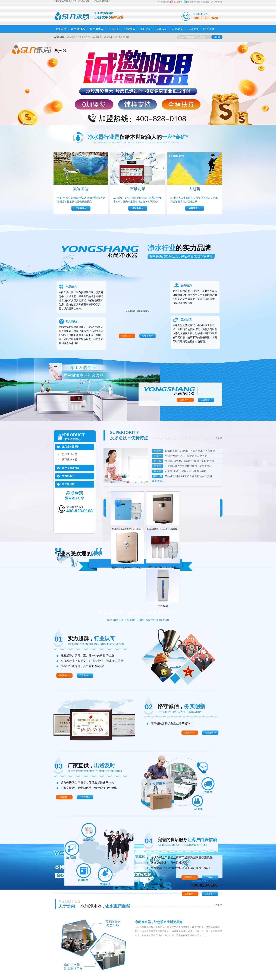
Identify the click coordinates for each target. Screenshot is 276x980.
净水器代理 (85, 37)
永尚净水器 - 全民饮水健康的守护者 (138, 613)
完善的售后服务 (187, 840)
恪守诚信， (181, 706)
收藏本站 (165, 2)
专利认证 (161, 29)
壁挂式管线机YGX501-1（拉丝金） (163, 529)
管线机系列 (68, 476)
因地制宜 (186, 320)
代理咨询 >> (85, 675)
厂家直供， (91, 765)
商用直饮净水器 (71, 468)
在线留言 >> (206, 400)
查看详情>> (158, 481)
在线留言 (205, 2)
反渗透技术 (129, 438)
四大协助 (71, 321)
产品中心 (114, 29)
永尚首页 (61, 29)
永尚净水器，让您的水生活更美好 (159, 922)
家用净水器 (78, 29)
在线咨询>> (186, 400)
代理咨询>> (81, 208)
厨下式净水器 (70, 460)
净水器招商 (124, 37)
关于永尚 (67, 906)
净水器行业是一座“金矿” (138, 137)
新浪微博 (178, 2)
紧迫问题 (81, 189)
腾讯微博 (192, 2)
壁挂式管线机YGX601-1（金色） (127, 568)
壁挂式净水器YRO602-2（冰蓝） (127, 529)
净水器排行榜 (110, 37)
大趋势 (195, 189)
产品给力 (71, 287)
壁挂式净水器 (70, 454)
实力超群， (91, 638)
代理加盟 (130, 29)
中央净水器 (68, 484)
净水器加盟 (97, 37)
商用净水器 (97, 29)
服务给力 (186, 285)
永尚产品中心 (73, 439)
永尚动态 (177, 29)
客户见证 (146, 29)
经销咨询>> (148, 336)
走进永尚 (193, 29)
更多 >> (219, 438)
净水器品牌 (72, 37)
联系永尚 (209, 29)
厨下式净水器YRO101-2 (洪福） (163, 567)
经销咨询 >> (64, 675)
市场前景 (138, 189)
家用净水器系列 (71, 447)
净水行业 (179, 248)
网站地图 (218, 2)
